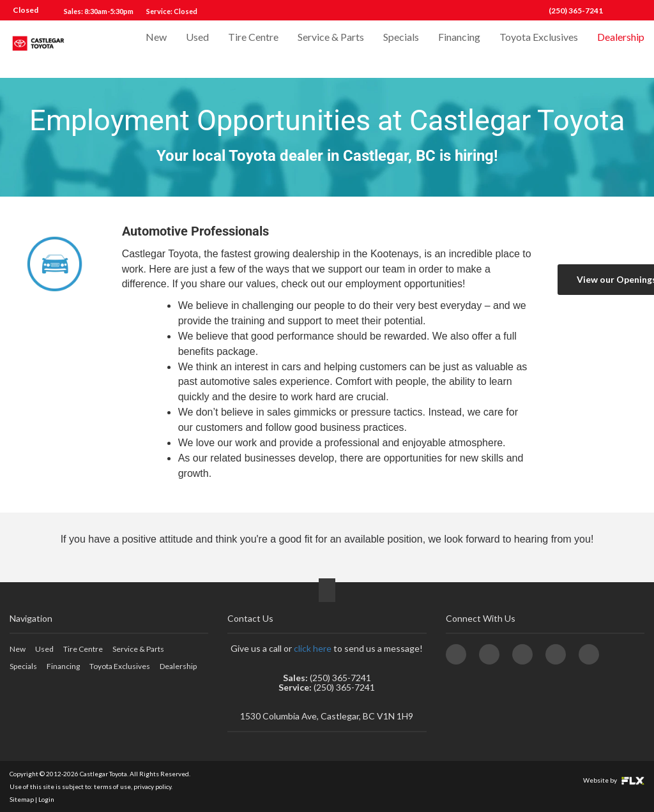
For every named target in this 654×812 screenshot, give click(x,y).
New (156, 49)
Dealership (621, 49)
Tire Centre (253, 49)
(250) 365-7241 (576, 11)
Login (46, 799)
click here (313, 648)
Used (197, 49)
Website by (614, 780)
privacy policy (152, 786)
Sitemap (22, 799)
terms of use (112, 786)
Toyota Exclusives (539, 49)
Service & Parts (331, 49)
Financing (459, 49)
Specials (401, 49)
